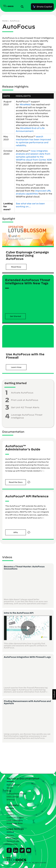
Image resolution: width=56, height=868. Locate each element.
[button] (16, 267)
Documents (12, 844)
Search (10, 788)
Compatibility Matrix (16, 794)
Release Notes (14, 785)
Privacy (10, 835)
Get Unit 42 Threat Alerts (25, 407)
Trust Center (12, 838)
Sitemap (11, 800)
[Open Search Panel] (23, 7)
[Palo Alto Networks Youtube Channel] (29, 852)
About (9, 811)
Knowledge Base (15, 823)
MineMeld (25, 105)
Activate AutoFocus (22, 393)
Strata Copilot (42, 7)
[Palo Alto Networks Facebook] (9, 852)
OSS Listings (13, 797)
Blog (9, 791)
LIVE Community (15, 820)
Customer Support (15, 817)
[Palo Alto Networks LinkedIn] (16, 852)
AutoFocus (15, 21)
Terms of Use (13, 841)
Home (5, 21)
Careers (10, 814)
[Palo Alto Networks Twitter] (22, 852)
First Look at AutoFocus (25, 400)
